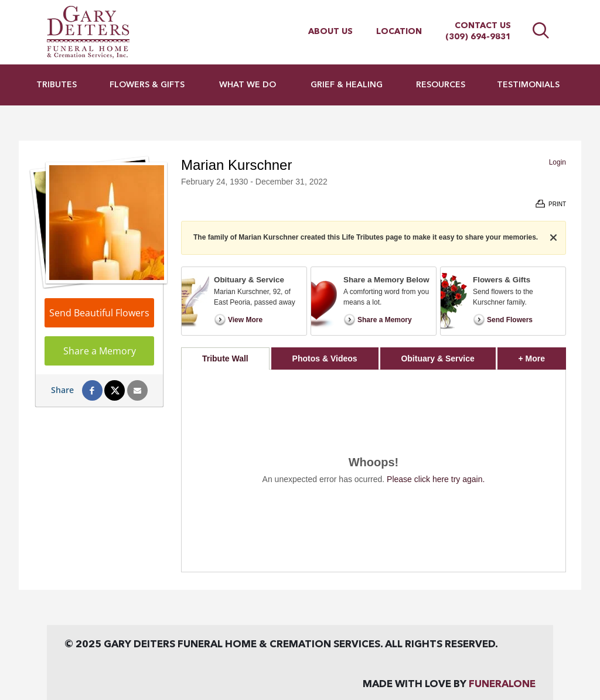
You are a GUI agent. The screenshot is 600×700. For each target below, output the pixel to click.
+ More (542, 355)
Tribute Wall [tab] (225, 358)
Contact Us (483, 26)
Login (558, 162)
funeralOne (502, 684)
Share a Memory (100, 351)
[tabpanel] (374, 471)
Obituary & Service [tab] (437, 358)
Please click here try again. (436, 479)
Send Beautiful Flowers (99, 313)
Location (399, 32)
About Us (330, 32)
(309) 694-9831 (478, 37)
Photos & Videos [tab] (325, 358)
